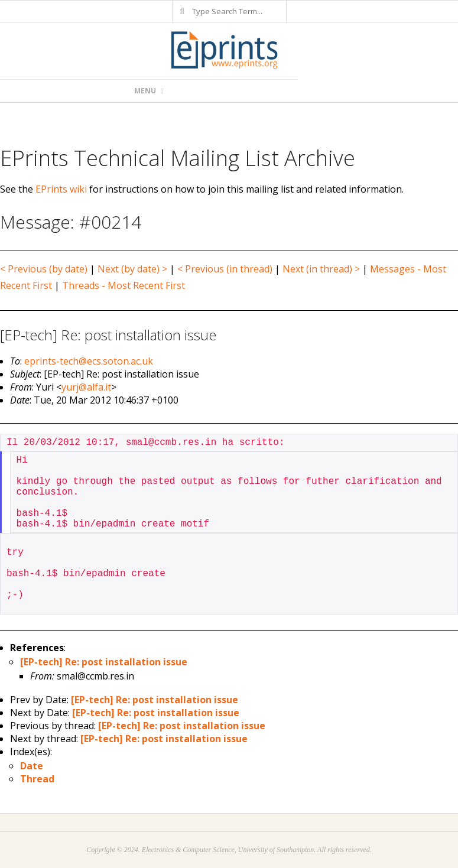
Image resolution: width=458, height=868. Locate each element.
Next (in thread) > (321, 269)
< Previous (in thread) (225, 269)
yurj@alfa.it (86, 387)
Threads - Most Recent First (124, 285)
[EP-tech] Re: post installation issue (104, 662)
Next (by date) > (132, 269)
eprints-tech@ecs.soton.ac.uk (89, 361)
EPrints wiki (61, 189)
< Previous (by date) (44, 269)
